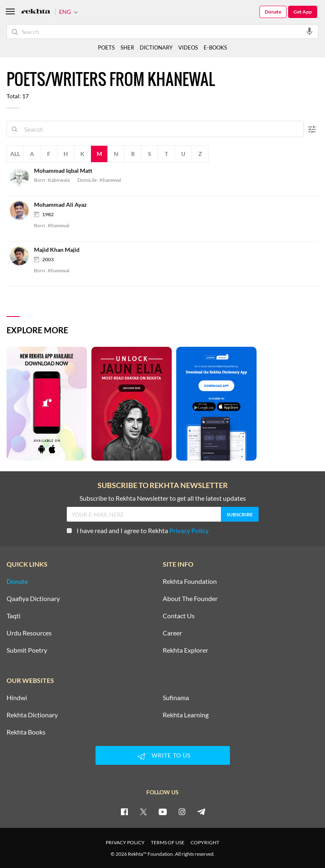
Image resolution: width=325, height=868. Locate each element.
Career (172, 633)
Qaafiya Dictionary (33, 599)
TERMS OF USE (168, 842)
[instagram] (182, 811)
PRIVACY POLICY (125, 842)
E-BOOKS (215, 47)
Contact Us (179, 616)
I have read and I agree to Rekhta (138, 530)
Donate (273, 12)
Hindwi (17, 698)
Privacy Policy (189, 530)
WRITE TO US (163, 756)
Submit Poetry (27, 650)
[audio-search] (309, 31)
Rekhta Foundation (190, 581)
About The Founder (190, 599)
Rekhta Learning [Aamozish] (186, 715)
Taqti (14, 616)
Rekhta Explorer (185, 650)
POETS (106, 47)
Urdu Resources (29, 633)
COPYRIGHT (205, 842)
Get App (303, 12)
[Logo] (36, 12)
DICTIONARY (156, 47)
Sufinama (176, 698)
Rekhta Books (26, 732)
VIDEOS (188, 47)
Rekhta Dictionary (32, 715)
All (15, 154)
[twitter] (143, 811)
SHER (127, 47)
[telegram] (201, 811)
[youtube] (163, 811)
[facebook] (124, 811)
